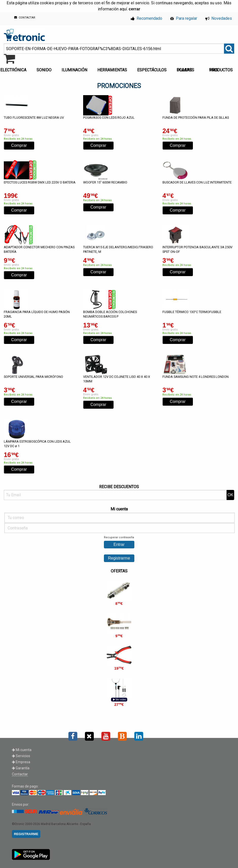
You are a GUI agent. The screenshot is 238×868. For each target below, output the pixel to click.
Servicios (21, 756)
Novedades (219, 18)
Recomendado (147, 18)
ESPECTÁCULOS (152, 70)
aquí (123, 9)
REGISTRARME (26, 834)
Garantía (21, 768)
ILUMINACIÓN (74, 70)
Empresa (21, 762)
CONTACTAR (25, 18)
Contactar (20, 774)
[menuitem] (45, 69)
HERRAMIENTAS (112, 70)
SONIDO (44, 70)
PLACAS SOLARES (185, 70)
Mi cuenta (22, 750)
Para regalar (184, 18)
